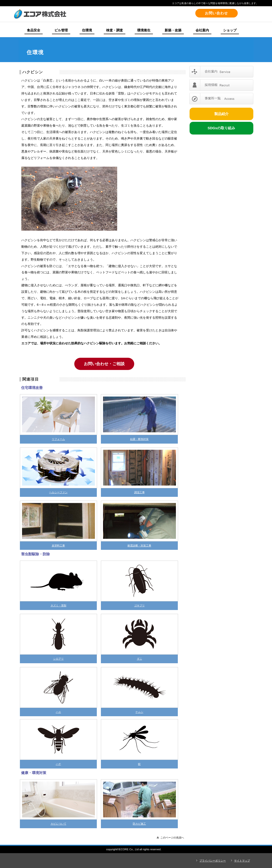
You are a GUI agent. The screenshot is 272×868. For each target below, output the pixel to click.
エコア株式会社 (80, 14)
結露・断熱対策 (139, 439)
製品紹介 (221, 114)
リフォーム (58, 439)
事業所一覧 (221, 99)
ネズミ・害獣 (58, 605)
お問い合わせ (217, 13)
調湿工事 (139, 492)
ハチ (58, 764)
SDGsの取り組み (221, 128)
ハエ (58, 712)
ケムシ (139, 712)
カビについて (58, 824)
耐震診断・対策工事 (139, 545)
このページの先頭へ (172, 838)
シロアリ (58, 659)
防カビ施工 (139, 824)
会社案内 (221, 72)
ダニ (139, 659)
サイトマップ (242, 861)
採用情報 (221, 85)
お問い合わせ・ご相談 (104, 364)
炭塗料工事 (58, 545)
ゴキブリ (139, 605)
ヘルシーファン (58, 492)
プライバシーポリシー (213, 861)
